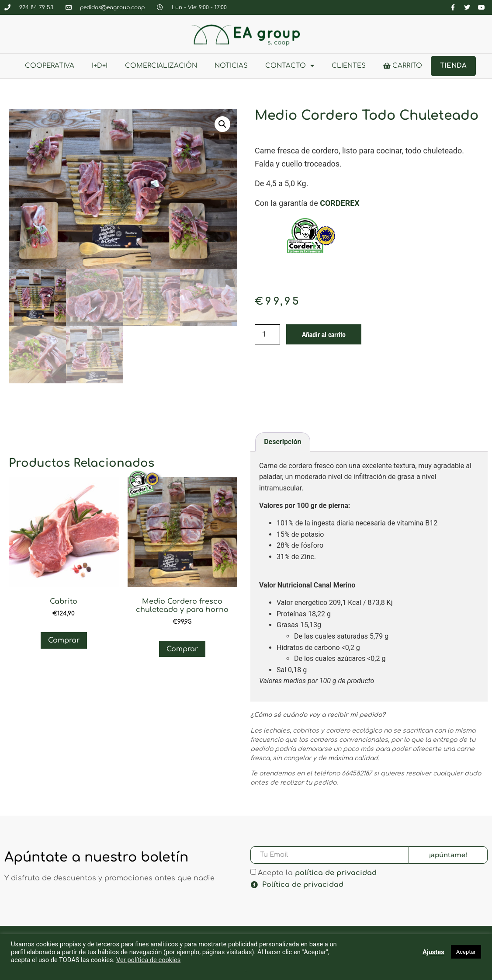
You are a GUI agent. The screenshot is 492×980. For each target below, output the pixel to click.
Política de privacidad (303, 885)
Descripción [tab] (282, 442)
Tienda (453, 66)
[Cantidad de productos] (267, 334)
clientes (349, 66)
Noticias (231, 66)
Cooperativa (50, 66)
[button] (222, 124)
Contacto (290, 66)
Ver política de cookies (148, 960)
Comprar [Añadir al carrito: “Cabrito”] (64, 640)
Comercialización (161, 66)
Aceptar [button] (466, 952)
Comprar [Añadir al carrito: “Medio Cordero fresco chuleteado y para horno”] (182, 649)
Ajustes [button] (433, 952)
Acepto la (317, 872)
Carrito (403, 66)
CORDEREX (340, 203)
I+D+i (100, 66)
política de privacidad (336, 872)
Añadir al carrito (324, 334)
